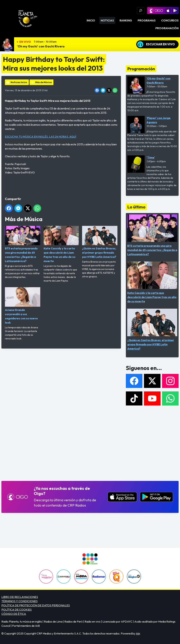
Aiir (138, 633)
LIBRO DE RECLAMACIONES (20, 597)
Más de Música (43, 82)
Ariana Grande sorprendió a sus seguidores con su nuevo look (23, 306)
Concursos (170, 20)
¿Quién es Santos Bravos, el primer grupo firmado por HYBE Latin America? (100, 242)
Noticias (107, 20)
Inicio (91, 20)
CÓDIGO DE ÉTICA (14, 614)
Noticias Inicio (19, 82)
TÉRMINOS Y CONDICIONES (20, 601)
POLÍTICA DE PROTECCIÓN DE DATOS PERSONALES (36, 605)
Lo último (136, 207)
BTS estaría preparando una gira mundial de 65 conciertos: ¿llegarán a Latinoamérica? (23, 244)
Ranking (126, 20)
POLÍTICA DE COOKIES (17, 610)
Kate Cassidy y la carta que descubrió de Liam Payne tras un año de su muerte (61, 244)
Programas (147, 20)
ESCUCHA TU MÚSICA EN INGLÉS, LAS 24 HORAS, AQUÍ (41, 137)
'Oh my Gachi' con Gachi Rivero (41, 46)
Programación (167, 28)
